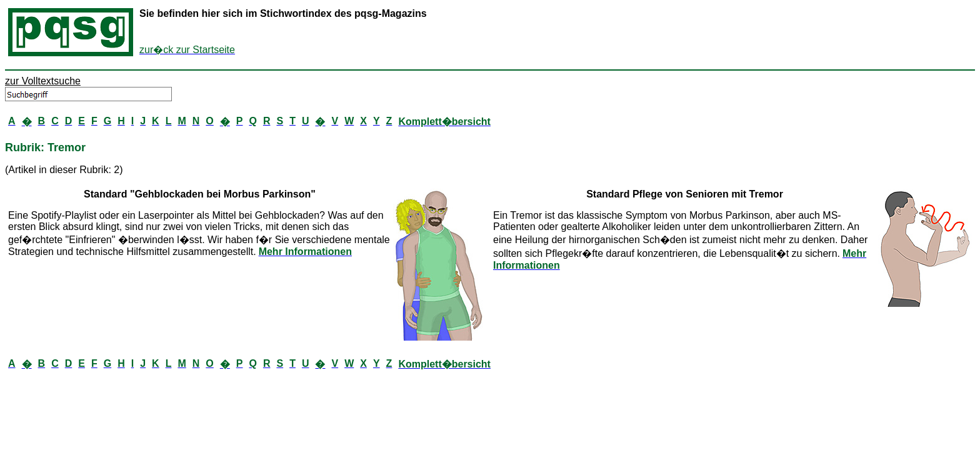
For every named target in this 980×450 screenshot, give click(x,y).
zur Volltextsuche (43, 81)
